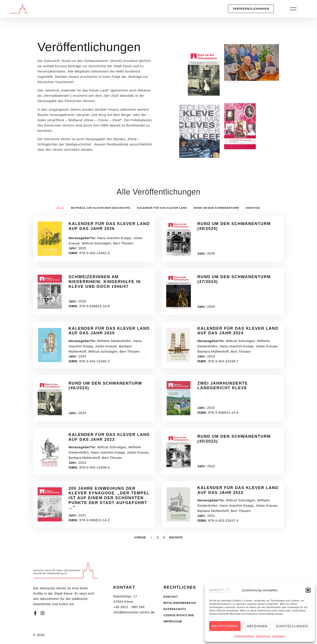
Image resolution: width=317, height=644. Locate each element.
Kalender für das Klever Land (162, 208)
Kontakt (171, 597)
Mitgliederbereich (180, 603)
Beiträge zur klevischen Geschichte (101, 208)
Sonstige (253, 208)
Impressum (279, 636)
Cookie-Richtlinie (244, 636)
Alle (60, 208)
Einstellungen (292, 626)
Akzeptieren (225, 626)
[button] (308, 590)
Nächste (176, 538)
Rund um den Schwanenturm (216, 208)
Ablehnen (257, 626)
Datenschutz (263, 636)
